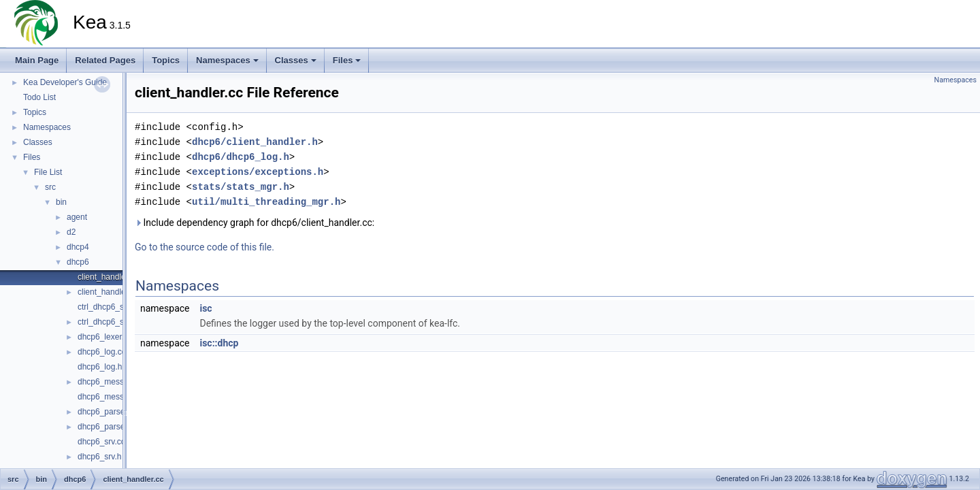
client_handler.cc (108, 277)
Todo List (39, 97)
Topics (166, 60)
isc (206, 308)
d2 (71, 232)
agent (77, 217)
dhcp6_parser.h (106, 427)
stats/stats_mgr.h (241, 187)
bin (61, 202)
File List (48, 172)
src (50, 187)
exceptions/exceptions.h (258, 172)
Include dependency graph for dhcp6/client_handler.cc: (255, 223)
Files (347, 60)
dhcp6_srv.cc (101, 442)
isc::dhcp (219, 343)
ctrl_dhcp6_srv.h (107, 322)
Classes (296, 60)
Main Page (37, 60)
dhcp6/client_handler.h (255, 142)
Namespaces (227, 60)
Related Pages (105, 60)
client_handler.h (106, 292)
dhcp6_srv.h (99, 457)
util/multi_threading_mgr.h (266, 202)
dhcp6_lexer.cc (105, 337)
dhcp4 (78, 247)
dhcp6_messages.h (113, 397)
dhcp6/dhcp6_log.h (241, 157)
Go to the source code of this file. (205, 247)
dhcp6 (78, 262)
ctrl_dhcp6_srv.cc (109, 307)
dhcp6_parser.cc (108, 412)
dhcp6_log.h (100, 367)
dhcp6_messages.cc (115, 382)
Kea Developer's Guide (65, 82)
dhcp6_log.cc (102, 352)
